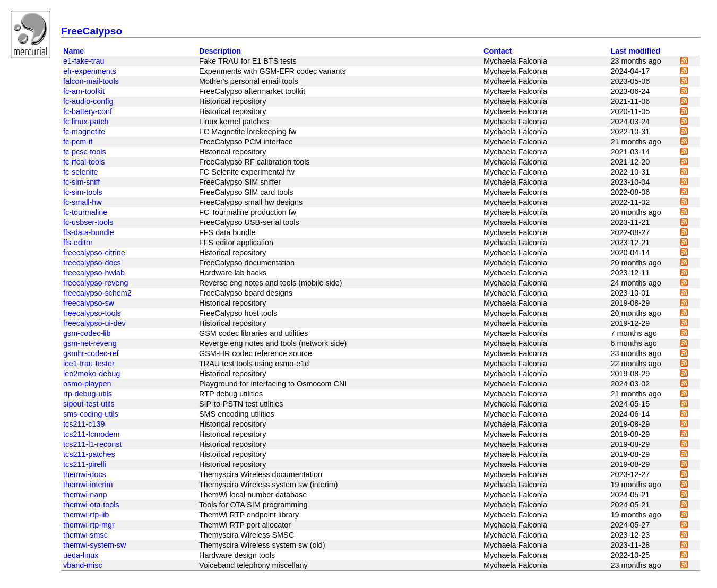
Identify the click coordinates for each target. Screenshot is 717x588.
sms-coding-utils (91, 414)
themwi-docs (85, 474)
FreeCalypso (92, 31)
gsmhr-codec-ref (91, 353)
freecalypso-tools (92, 313)
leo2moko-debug (92, 374)
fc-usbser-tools (88, 222)
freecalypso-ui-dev (94, 323)
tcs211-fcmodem (91, 434)
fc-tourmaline (85, 212)
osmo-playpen (87, 384)
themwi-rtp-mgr (89, 525)
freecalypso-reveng (96, 283)
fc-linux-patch (86, 122)
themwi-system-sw (94, 545)
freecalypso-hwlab (94, 273)
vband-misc (83, 565)
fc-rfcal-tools (84, 162)
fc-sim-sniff (81, 182)
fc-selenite (81, 172)
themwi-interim (88, 485)
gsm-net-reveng (90, 343)
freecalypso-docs (92, 263)
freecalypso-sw (89, 303)
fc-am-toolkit (84, 91)
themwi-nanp (85, 495)
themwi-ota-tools (91, 505)
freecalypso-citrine (94, 253)
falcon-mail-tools (91, 81)
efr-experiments (90, 71)
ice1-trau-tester (89, 364)
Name (74, 51)
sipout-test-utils (89, 404)
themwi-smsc (85, 535)
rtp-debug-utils (88, 394)
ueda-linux (81, 555)
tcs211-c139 (84, 424)
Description (220, 51)
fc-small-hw (83, 202)
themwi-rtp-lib (86, 515)
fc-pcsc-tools (85, 152)
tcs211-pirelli (85, 464)
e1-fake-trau (84, 61)
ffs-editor (78, 243)
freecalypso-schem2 (97, 293)
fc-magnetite (84, 132)
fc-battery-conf (88, 111)
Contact (498, 51)
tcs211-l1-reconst (92, 444)
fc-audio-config (88, 101)
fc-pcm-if (78, 142)
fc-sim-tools (83, 192)
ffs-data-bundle (89, 232)
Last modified (636, 51)
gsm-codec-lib (87, 333)
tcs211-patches (89, 454)
